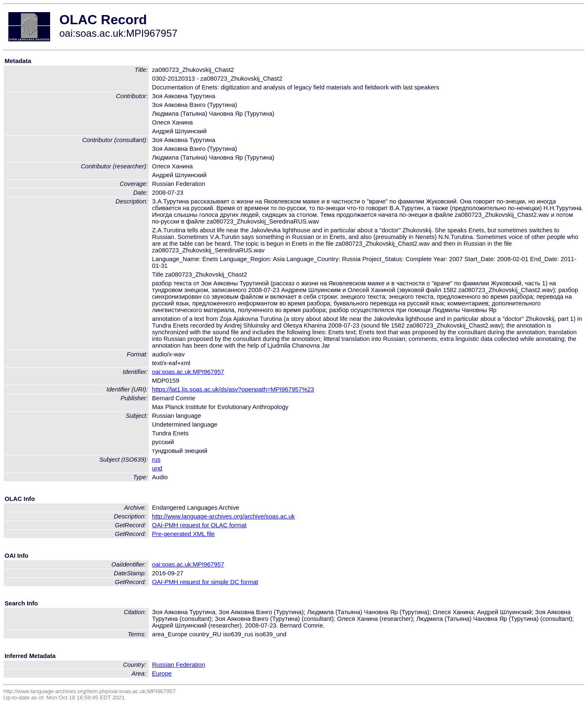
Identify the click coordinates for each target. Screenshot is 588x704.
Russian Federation (179, 665)
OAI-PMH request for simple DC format (205, 582)
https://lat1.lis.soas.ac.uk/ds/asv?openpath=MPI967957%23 (233, 389)
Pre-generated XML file (183, 534)
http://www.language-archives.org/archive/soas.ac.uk (223, 516)
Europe (162, 674)
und (157, 468)
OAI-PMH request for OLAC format (199, 525)
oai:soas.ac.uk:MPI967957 (188, 372)
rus (156, 460)
